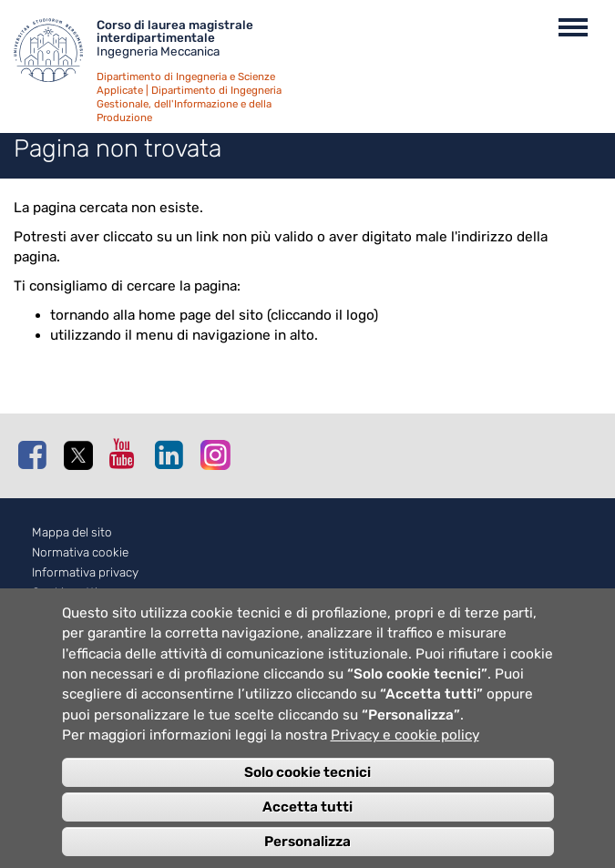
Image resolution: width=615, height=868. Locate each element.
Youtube (128, 454)
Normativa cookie (80, 552)
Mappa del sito (72, 532)
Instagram (219, 454)
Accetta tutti (307, 822)
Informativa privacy (85, 572)
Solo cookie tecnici (307, 788)
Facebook (36, 454)
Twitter (82, 455)
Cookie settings (75, 592)
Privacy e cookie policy (405, 751)
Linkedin (173, 454)
